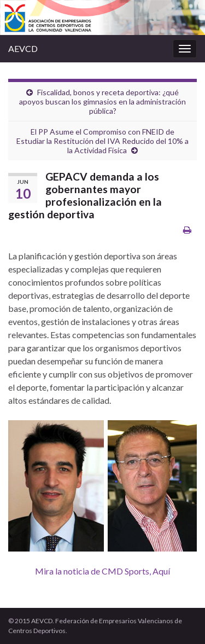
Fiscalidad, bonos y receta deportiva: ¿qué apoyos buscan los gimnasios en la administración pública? (102, 101)
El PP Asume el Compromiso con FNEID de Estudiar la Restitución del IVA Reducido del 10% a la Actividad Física (102, 141)
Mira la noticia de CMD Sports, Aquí (102, 571)
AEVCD (23, 48)
